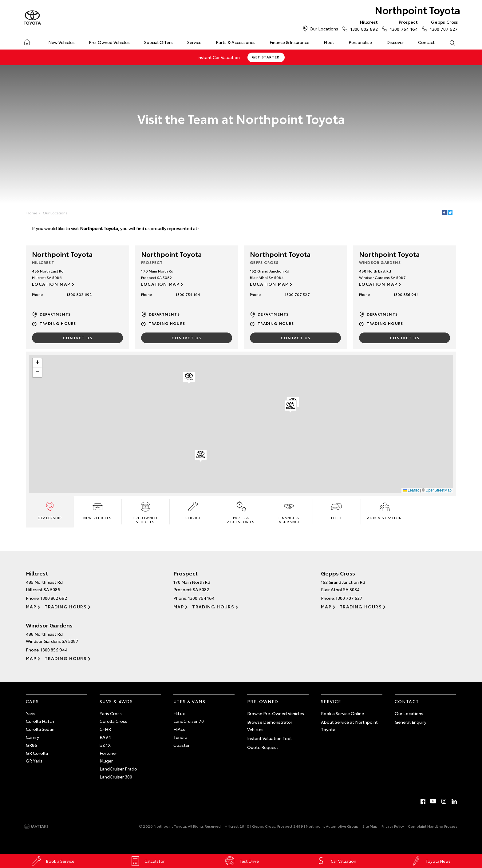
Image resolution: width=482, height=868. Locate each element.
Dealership (50, 510)
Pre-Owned (263, 701)
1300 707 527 (442, 25)
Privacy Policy (393, 826)
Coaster (182, 745)
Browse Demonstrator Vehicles (270, 726)
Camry (32, 737)
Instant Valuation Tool (269, 738)
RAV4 (105, 737)
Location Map (51, 284)
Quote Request (263, 747)
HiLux (179, 713)
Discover (395, 42)
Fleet (329, 42)
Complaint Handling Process (433, 826)
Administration (384, 510)
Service (194, 42)
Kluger (106, 761)
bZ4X (105, 745)
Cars (32, 701)
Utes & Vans (189, 701)
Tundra (180, 737)
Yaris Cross (111, 713)
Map (31, 607)
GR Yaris (34, 761)
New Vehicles (61, 42)
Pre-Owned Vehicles (109, 42)
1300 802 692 (363, 25)
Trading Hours (58, 323)
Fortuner (108, 753)
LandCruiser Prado (118, 769)
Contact (426, 42)
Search (448, 42)
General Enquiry (411, 722)
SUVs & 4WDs (116, 701)
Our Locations (324, 29)
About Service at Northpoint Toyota (349, 726)
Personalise (360, 42)
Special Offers (158, 42)
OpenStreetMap (439, 490)
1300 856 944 (406, 294)
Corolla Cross (113, 721)
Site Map (370, 826)
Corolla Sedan (40, 729)
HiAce (179, 729)
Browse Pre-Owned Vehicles (276, 713)
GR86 (32, 745)
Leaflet (411, 490)
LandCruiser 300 (116, 777)
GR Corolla (37, 753)
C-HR (105, 729)
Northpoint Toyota (417, 10)
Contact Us (78, 338)
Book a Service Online (342, 713)
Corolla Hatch (40, 721)
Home (27, 41)
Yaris (31, 713)
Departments (55, 314)
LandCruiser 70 (189, 721)
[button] (201, 456)
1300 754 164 (402, 25)
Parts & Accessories (236, 42)
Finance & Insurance (289, 42)
